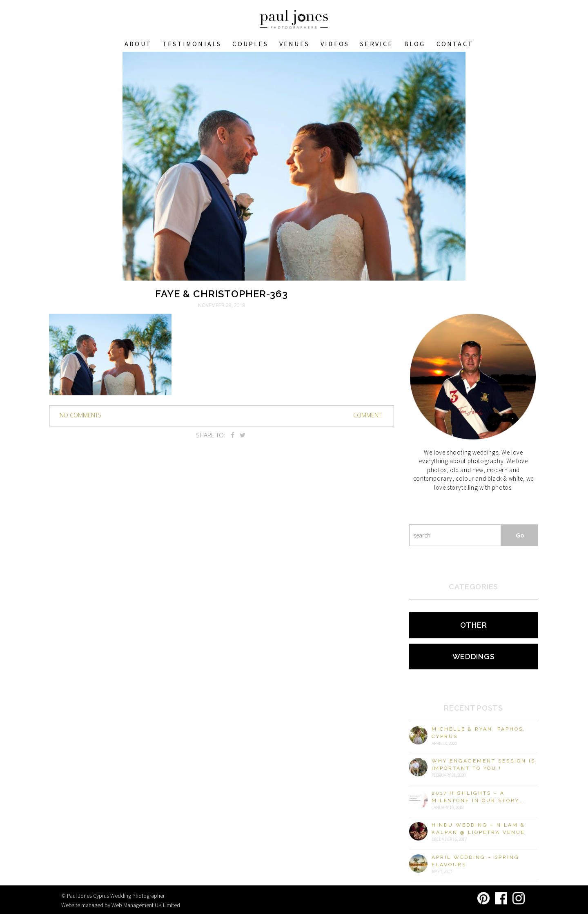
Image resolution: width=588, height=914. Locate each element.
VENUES (294, 44)
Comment (367, 415)
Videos (335, 44)
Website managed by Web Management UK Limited (121, 905)
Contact (455, 44)
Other (474, 625)
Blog (415, 44)
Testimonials (192, 44)
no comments (80, 415)
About (138, 44)
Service (376, 44)
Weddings (474, 657)
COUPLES (250, 44)
